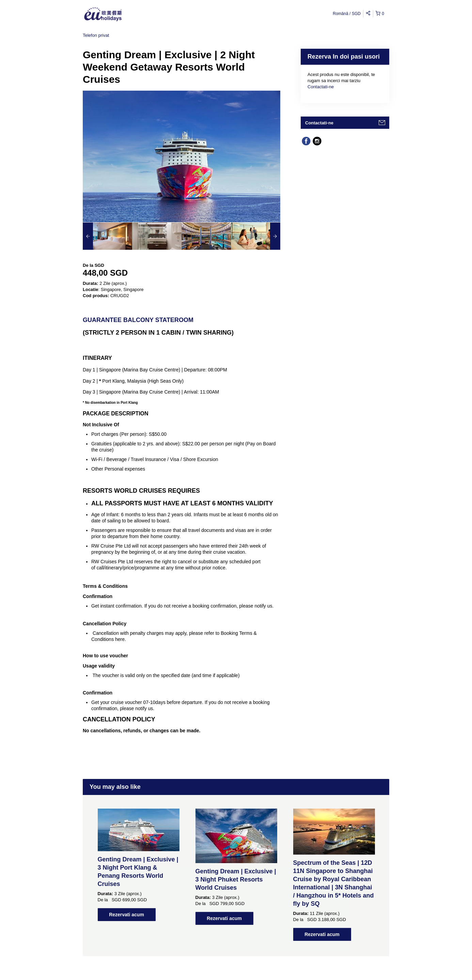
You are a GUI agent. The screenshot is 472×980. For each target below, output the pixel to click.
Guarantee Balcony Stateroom (138, 320)
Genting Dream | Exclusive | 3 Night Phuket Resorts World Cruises (236, 879)
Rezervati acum (127, 915)
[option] (107, 236)
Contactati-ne (321, 87)
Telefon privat (96, 35)
